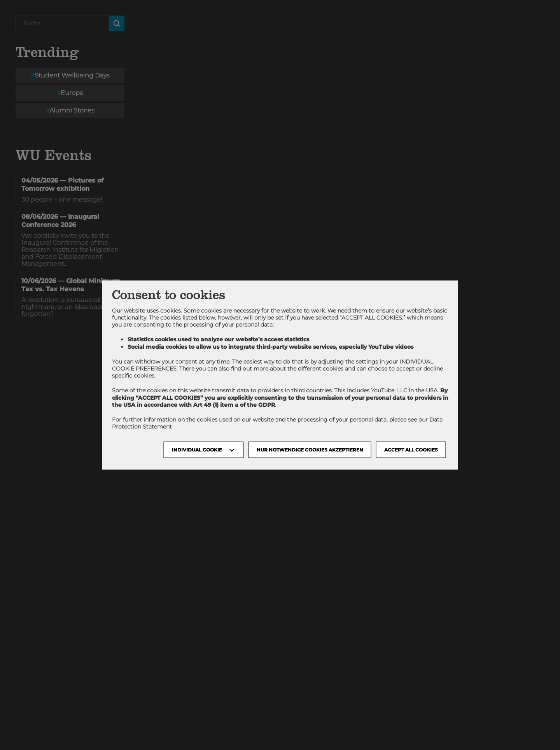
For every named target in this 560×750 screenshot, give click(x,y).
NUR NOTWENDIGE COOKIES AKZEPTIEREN (310, 450)
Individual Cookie (197, 450)
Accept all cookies (411, 450)
